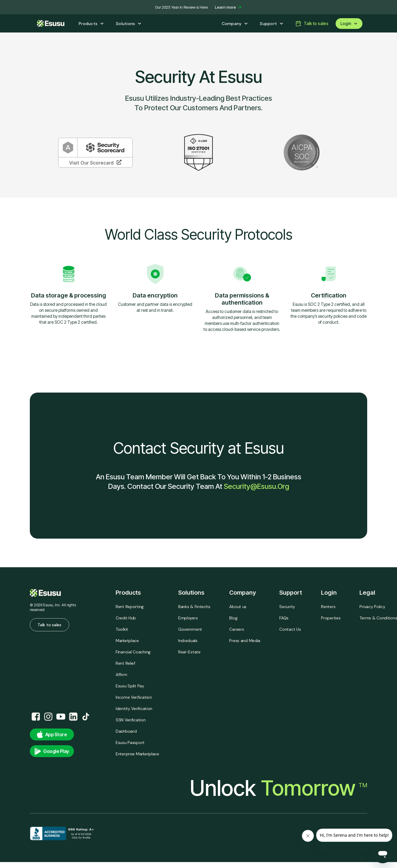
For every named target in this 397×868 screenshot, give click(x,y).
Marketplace (127, 641)
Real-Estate (189, 652)
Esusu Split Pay (130, 686)
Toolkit (122, 629)
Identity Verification (134, 709)
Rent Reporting (130, 607)
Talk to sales (49, 625)
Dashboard (126, 731)
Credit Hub (126, 618)
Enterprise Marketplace (137, 754)
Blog (233, 618)
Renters (328, 607)
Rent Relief (125, 663)
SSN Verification (131, 720)
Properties (331, 618)
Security (287, 607)
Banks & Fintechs (194, 607)
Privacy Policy (372, 607)
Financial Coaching (133, 652)
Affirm (121, 675)
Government (190, 629)
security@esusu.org (256, 486)
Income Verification (134, 697)
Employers (188, 618)
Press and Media (245, 641)
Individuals (188, 641)
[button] (91, 24)
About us (238, 607)
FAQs (284, 618)
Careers (237, 629)
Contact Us (290, 629)
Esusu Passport (130, 743)
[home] (51, 23)
